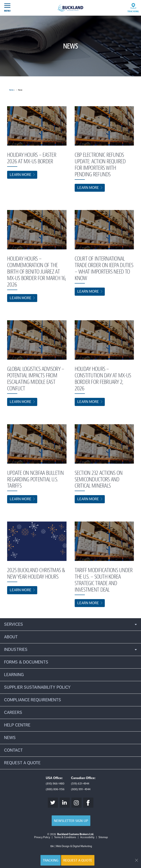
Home (11, 90)
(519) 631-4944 (80, 784)
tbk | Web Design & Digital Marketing (71, 846)
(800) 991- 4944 (81, 789)
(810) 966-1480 (55, 784)
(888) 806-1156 (55, 789)
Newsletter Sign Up (71, 821)
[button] (70, 624)
